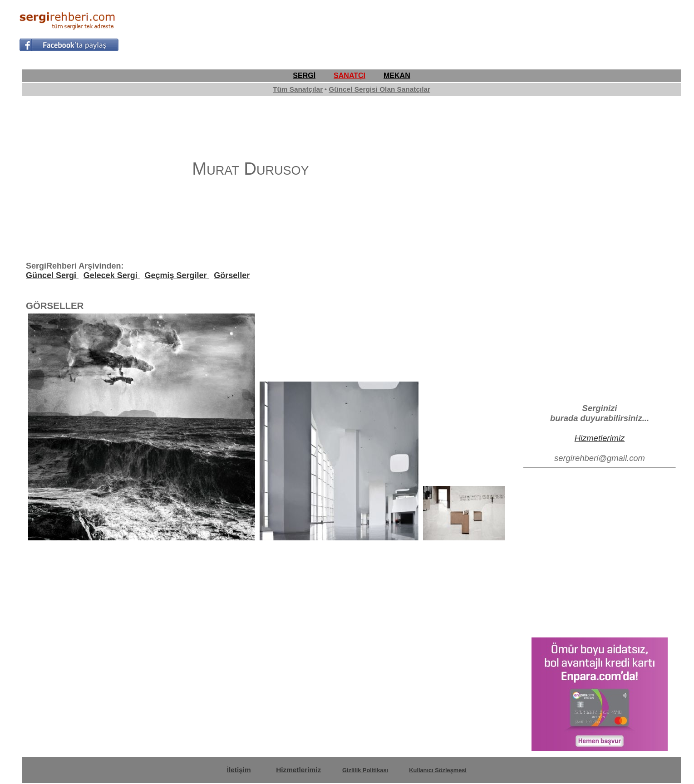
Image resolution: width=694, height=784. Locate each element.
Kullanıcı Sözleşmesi (438, 770)
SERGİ (304, 76)
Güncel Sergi (52, 275)
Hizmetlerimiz (600, 438)
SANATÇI (349, 76)
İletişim (239, 770)
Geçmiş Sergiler (177, 275)
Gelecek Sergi (112, 275)
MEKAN (397, 76)
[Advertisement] (510, 30)
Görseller (232, 275)
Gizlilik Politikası (365, 770)
